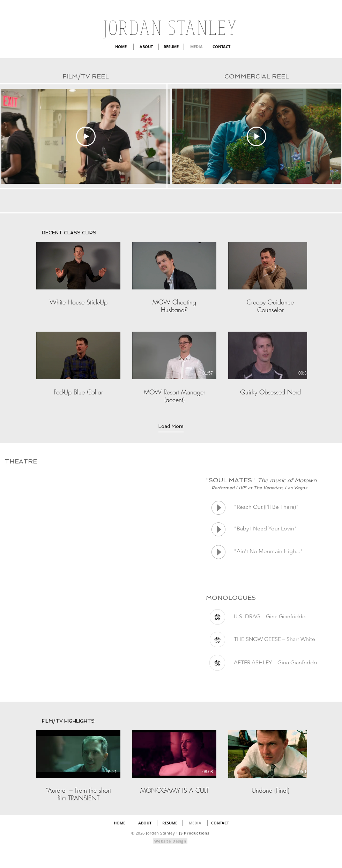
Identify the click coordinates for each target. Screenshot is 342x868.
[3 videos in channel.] (171, 766)
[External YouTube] (90, 517)
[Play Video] (86, 136)
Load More (171, 426)
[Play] (218, 508)
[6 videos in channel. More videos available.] (171, 323)
